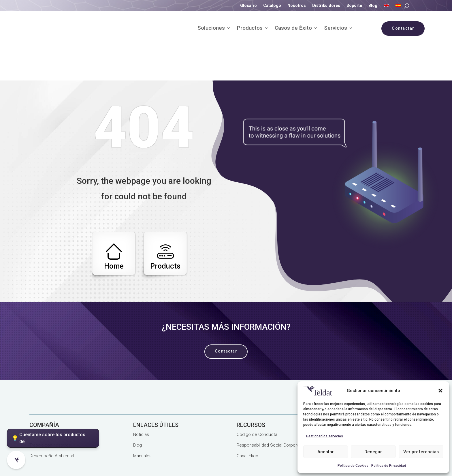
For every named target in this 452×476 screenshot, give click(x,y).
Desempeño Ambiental (52, 421)
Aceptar (326, 452)
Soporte (354, 6)
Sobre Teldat (42, 400)
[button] (440, 391)
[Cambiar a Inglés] (386, 7)
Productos (250, 29)
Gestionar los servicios (325, 436)
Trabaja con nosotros (50, 411)
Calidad (158, 451)
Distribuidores (326, 6)
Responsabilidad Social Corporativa (271, 411)
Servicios (336, 29)
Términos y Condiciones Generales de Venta (73, 460)
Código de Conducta (257, 400)
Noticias (141, 400)
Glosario (248, 6)
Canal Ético (247, 421)
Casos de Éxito (293, 29)
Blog (373, 6)
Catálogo (272, 6)
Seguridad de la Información (260, 451)
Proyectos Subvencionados (199, 451)
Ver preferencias (421, 452)
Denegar (373, 452)
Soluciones (211, 29)
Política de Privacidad (389, 466)
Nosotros (297, 6)
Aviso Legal (89, 451)
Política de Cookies (353, 466)
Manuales (142, 421)
